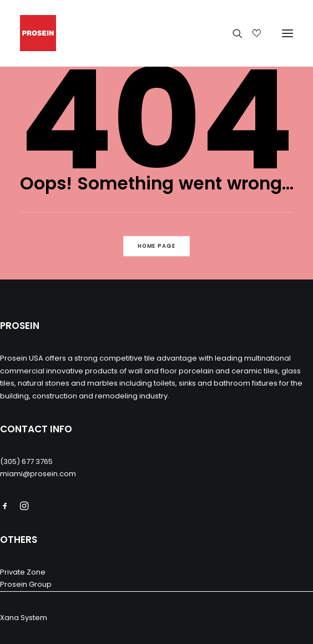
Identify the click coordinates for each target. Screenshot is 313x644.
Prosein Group (26, 584)
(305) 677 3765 (26, 461)
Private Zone (23, 572)
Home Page (157, 246)
